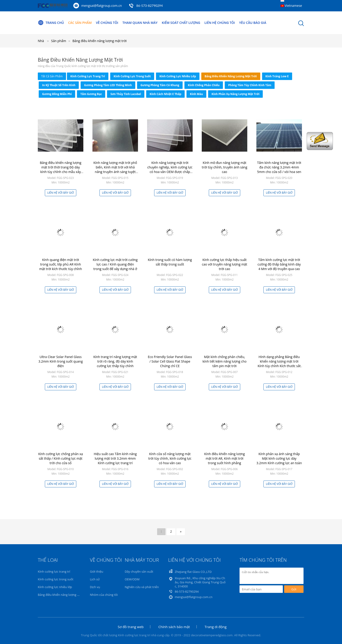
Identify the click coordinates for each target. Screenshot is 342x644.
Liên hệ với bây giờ (61, 193)
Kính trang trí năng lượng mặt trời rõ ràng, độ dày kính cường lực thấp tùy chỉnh (115, 361)
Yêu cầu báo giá (253, 23)
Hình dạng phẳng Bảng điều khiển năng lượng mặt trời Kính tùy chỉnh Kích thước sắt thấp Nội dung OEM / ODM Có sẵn (279, 366)
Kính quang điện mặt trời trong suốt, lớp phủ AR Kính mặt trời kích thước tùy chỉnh (61, 264)
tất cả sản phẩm (52, 76)
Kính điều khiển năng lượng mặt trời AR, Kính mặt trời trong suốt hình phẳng (225, 458)
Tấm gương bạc (91, 94)
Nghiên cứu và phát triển (142, 587)
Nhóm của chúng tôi (104, 595)
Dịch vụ (95, 587)
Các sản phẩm (80, 23)
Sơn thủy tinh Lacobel (126, 94)
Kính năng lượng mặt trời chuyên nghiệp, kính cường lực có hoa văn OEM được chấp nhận (170, 169)
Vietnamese (293, 6)
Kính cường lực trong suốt (132, 76)
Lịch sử (95, 579)
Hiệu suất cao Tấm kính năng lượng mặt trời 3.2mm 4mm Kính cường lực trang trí (115, 458)
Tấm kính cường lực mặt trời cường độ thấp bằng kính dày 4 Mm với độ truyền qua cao (279, 264)
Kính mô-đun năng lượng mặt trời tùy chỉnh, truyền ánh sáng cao (225, 167)
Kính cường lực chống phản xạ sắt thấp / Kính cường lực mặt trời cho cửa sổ (61, 458)
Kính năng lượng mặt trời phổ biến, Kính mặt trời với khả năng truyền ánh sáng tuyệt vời (115, 169)
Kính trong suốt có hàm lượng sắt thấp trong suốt (170, 262)
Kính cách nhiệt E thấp (165, 94)
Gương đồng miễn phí (57, 94)
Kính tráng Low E (277, 76)
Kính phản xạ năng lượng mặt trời (235, 94)
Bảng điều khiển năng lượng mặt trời (100, 41)
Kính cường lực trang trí (88, 76)
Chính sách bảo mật (174, 627)
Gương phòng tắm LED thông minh (108, 85)
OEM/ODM (132, 579)
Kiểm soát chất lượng (181, 23)
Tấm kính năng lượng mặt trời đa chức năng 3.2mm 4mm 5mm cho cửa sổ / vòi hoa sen (279, 167)
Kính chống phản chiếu (204, 85)
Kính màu (196, 94)
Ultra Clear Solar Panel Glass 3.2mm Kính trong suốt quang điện (61, 361)
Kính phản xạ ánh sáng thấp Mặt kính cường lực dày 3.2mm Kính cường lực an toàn (279, 458)
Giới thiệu (97, 571)
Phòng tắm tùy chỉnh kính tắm (250, 85)
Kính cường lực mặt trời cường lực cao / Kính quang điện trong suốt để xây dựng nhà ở (115, 264)
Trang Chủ (51, 23)
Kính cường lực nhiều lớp (178, 76)
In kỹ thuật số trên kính (59, 85)
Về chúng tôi (107, 23)
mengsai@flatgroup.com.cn (102, 6)
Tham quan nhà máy (140, 23)
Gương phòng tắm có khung (160, 85)
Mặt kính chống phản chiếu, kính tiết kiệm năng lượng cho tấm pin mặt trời (224, 361)
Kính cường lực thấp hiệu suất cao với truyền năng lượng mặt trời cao (225, 264)
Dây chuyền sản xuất (139, 571)
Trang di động (216, 627)
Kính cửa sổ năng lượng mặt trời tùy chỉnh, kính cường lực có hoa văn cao (170, 458)
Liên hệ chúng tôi (220, 23)
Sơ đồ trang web (131, 627)
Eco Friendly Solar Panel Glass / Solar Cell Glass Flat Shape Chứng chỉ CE (170, 361)
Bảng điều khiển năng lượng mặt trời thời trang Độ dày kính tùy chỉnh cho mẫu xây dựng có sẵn (61, 169)
